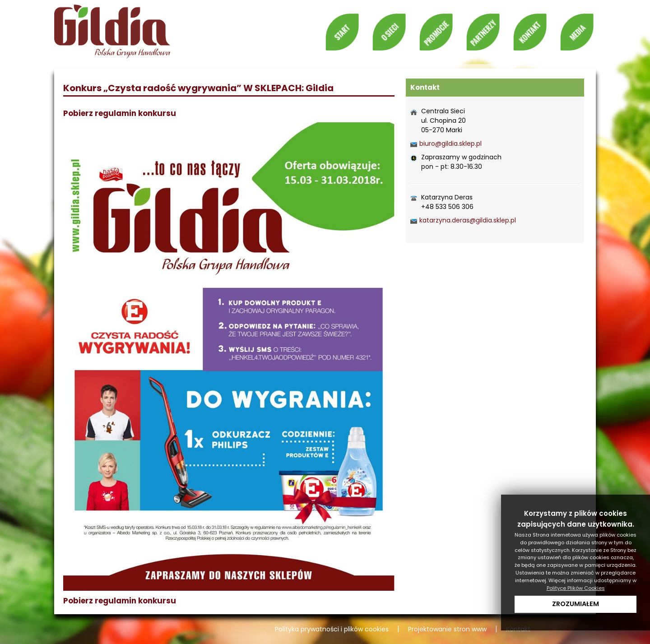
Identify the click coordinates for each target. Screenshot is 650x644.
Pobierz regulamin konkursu (120, 113)
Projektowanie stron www (447, 629)
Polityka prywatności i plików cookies (332, 629)
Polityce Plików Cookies (576, 588)
